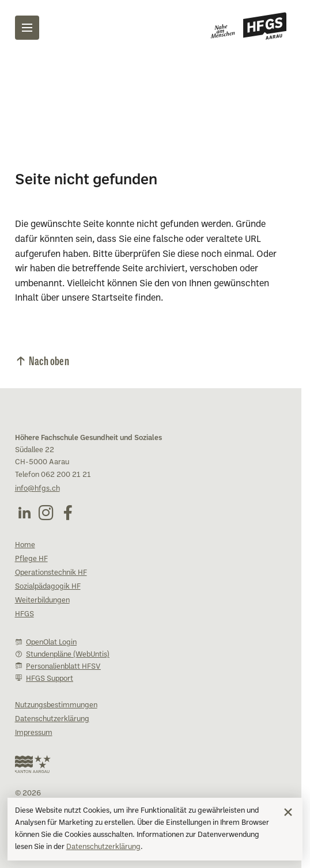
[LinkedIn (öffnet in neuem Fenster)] (24, 513)
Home (25, 545)
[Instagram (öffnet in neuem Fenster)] (46, 513)
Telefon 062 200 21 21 (53, 475)
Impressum (34, 733)
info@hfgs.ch (37, 489)
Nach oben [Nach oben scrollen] (49, 360)
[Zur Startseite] (249, 26)
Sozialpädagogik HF (48, 587)
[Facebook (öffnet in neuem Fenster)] (68, 513)
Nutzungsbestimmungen (56, 706)
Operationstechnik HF (51, 573)
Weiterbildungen (42, 601)
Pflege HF (31, 559)
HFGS (24, 615)
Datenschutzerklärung (103, 847)
